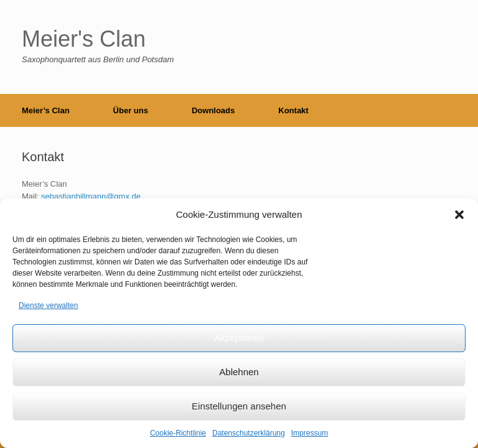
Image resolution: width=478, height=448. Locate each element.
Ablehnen (239, 372)
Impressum (310, 433)
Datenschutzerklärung (249, 433)
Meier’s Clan (46, 110)
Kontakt (293, 110)
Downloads (213, 110)
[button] (459, 215)
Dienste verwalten (48, 306)
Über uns (131, 110)
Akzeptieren (239, 338)
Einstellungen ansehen (239, 406)
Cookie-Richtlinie (178, 433)
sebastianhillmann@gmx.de (91, 196)
